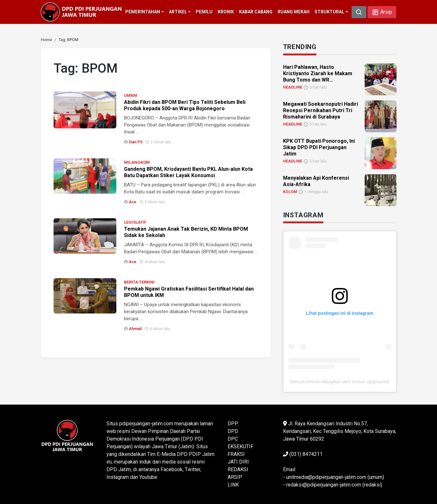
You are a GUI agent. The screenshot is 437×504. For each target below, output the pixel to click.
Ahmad (135, 329)
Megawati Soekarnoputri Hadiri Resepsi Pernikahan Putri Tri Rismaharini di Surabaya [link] (320, 110)
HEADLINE (293, 87)
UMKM (131, 95)
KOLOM (290, 192)
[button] (382, 12)
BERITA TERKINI (139, 282)
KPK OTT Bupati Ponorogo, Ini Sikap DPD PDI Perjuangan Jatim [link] (319, 147)
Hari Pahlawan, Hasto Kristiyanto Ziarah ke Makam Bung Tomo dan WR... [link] (318, 73)
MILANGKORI (137, 162)
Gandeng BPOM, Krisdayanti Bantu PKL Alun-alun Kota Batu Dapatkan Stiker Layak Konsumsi (188, 172)
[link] (46, 40)
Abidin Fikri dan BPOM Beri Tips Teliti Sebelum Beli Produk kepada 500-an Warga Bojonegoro (185, 105)
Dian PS (136, 142)
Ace (133, 202)
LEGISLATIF (135, 222)
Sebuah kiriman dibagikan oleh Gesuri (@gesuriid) (340, 382)
